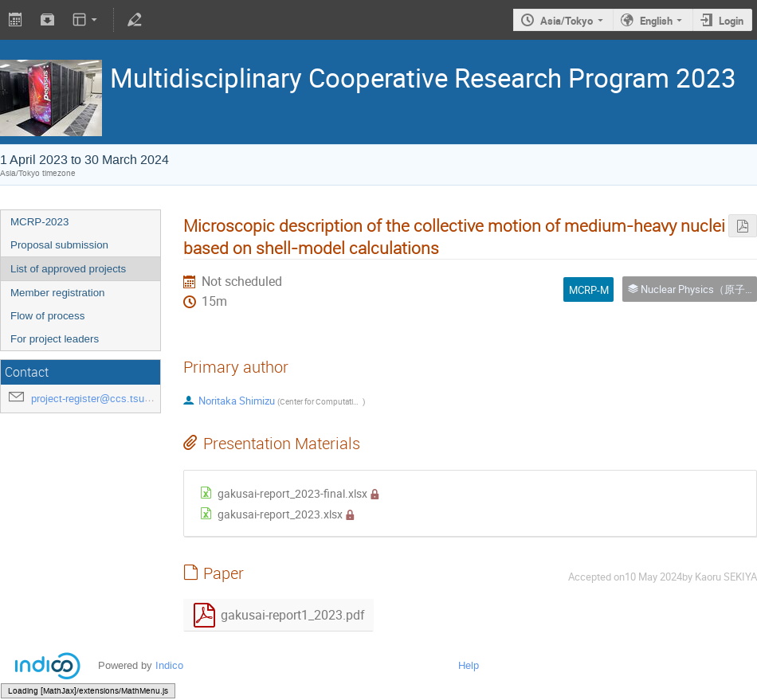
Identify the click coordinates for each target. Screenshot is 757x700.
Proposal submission (59, 245)
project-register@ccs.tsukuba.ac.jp (112, 399)
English (656, 21)
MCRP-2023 (39, 222)
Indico (169, 665)
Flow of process (47, 316)
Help (469, 665)
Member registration (58, 293)
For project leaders (55, 339)
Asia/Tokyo (567, 21)
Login (731, 21)
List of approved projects (68, 269)
